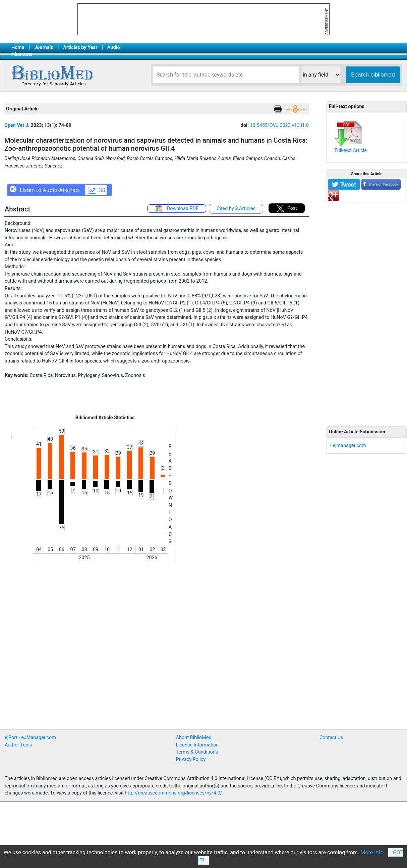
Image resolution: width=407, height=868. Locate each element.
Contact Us (331, 738)
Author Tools (18, 745)
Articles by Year (80, 47)
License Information (197, 745)
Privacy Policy (191, 759)
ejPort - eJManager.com (30, 738)
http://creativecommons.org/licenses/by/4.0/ (174, 793)
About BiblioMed (194, 738)
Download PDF (177, 209)
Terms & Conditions (197, 752)
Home (18, 47)
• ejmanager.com (348, 446)
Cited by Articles (236, 209)
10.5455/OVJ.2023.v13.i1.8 (279, 125)
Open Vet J (16, 125)
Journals (44, 47)
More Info (372, 852)
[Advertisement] (367, 310)
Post (287, 208)
